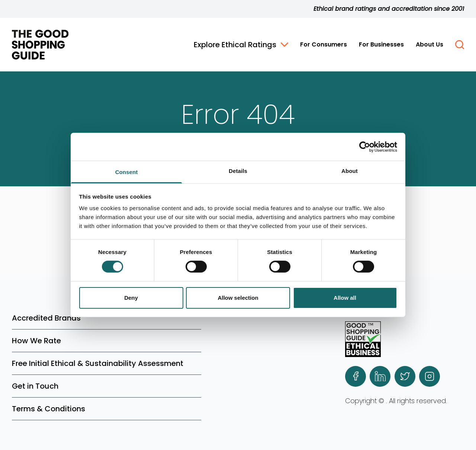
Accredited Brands (46, 318)
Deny (131, 298)
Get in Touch (35, 386)
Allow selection (238, 298)
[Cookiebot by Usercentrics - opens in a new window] (365, 147)
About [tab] (350, 171)
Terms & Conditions (49, 409)
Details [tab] (238, 171)
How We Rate (36, 341)
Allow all (345, 298)
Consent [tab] (127, 172)
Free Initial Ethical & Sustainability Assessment (98, 363)
